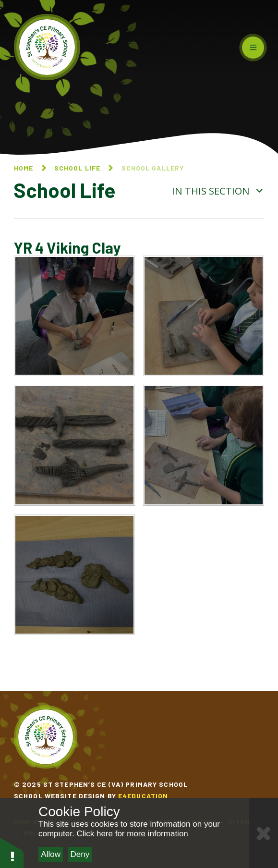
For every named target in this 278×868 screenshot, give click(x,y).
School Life (77, 168)
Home (24, 168)
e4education (143, 796)
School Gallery (153, 168)
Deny (80, 854)
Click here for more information (132, 834)
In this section (218, 191)
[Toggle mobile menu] (253, 48)
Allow (51, 854)
